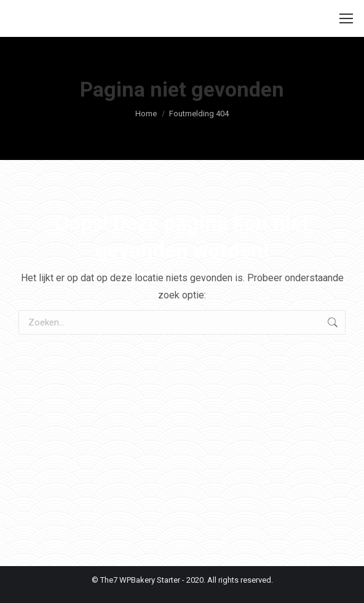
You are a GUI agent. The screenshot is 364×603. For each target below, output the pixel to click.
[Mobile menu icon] (346, 18)
